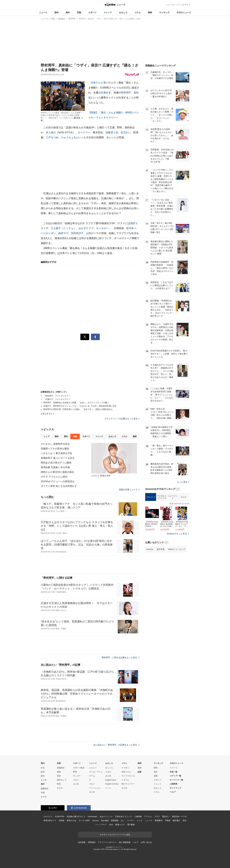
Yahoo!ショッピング (177, 586)
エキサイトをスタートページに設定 (115, 835)
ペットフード (101, 825)
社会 (43, 768)
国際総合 (45, 789)
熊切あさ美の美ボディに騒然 (56, 463)
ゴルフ (76, 780)
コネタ (108, 772)
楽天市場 (161, 586)
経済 (43, 772)
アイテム (148, 817)
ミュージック (173, 534)
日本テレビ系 (98, 83)
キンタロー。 (104, 228)
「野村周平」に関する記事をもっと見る (120, 658)
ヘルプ (173, 792)
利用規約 (92, 842)
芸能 (79, 12)
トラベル (125, 780)
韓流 (59, 784)
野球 (75, 772)
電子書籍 (131, 825)
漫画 (150, 12)
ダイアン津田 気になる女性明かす (59, 486)
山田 (89, 233)
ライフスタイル (128, 776)
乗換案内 (158, 820)
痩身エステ (120, 825)
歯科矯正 (176, 820)
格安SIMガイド (50, 820)
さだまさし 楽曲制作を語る (55, 444)
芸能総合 (61, 768)
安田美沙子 (77, 233)
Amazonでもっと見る (177, 570)
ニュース (43, 12)
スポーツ (92, 12)
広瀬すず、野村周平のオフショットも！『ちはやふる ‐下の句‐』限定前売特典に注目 (80, 406)
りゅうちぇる (68, 137)
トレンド (108, 12)
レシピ (140, 820)
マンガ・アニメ (96, 772)
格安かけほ (71, 820)
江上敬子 (56, 228)
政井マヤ (63, 233)
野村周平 (126, 93)
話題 (139, 772)
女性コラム (126, 772)
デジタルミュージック (162, 534)
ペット (108, 788)
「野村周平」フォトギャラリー (57, 396)
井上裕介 (51, 132)
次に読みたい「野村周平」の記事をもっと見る (116, 745)
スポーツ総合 (79, 768)
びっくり (109, 768)
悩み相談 (105, 820)
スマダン (125, 768)
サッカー (77, 776)
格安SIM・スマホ (179, 817)
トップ (46, 436)
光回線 (62, 820)
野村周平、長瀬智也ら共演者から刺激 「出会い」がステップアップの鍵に (76, 403)
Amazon (150, 586)
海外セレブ (62, 780)
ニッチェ (68, 228)
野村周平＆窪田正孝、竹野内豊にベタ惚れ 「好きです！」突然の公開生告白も (78, 409)
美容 (185, 820)
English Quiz (111, 780)
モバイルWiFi (84, 820)
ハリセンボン (48, 233)
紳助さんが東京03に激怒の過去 (58, 472)
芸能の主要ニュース (129, 490)
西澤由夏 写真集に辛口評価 (55, 467)
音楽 (59, 776)
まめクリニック (106, 817)
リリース (174, 768)
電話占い (166, 817)
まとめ (44, 780)
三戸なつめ (52, 137)
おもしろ (123, 12)
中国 (43, 793)
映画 (59, 772)
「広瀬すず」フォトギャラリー (57, 399)
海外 (68, 12)
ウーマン (131, 820)
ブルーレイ (151, 534)
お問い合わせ (146, 842)
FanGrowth (92, 817)
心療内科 (138, 817)
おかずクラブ (86, 228)
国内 (56, 12)
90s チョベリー (128, 784)
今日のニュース (184, 12)
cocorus (95, 820)
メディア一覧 (175, 776)
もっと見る (183, 519)
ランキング (164, 12)
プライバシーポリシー (107, 842)
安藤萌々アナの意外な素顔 (55, 449)
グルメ (92, 784)
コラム (138, 12)
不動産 (168, 820)
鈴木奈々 (131, 228)
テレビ (184, 534)
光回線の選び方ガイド (76, 817)
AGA (111, 825)
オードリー (84, 132)
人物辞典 (174, 784)
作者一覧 (174, 772)
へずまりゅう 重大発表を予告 (56, 453)
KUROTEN (60, 817)
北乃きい (126, 132)
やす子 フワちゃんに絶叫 (54, 477)
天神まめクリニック (124, 817)
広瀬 (103, 93)
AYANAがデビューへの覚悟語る (58, 481)
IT (90, 780)
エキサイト (186, 5)
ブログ (157, 817)
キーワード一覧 (176, 780)
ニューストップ (172, 5)
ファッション (95, 788)
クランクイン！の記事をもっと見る (122, 419)
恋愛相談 (115, 820)
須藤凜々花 (112, 132)
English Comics (112, 784)
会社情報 (82, 842)
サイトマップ (175, 788)
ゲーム (92, 776)
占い (123, 820)
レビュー (93, 768)
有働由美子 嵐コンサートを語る (58, 458)
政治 (43, 776)
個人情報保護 (125, 842)
